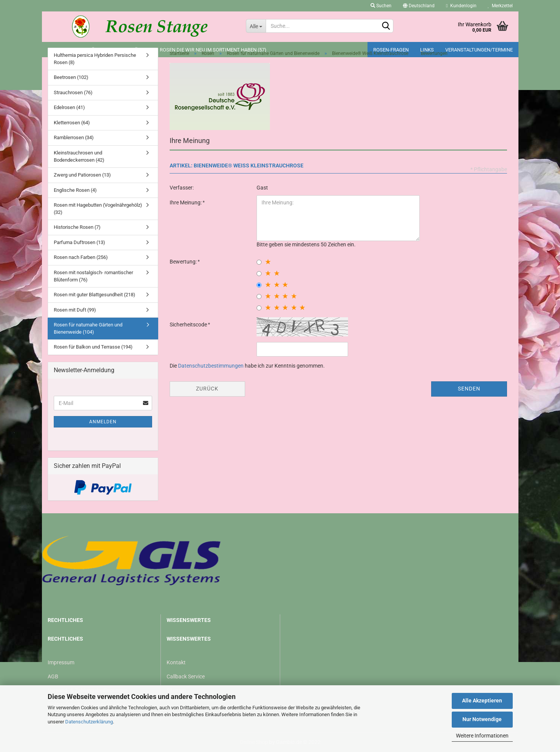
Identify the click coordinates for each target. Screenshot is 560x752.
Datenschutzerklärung (89, 722)
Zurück (207, 389)
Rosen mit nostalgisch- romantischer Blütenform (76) (93, 276)
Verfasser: (182, 188)
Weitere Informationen (482, 736)
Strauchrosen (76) (73, 92)
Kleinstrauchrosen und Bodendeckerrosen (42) (79, 156)
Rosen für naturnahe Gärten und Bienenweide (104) (88, 328)
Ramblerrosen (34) (74, 137)
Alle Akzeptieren (482, 701)
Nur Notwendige (482, 719)
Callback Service (186, 676)
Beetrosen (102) (71, 77)
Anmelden (103, 422)
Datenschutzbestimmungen (211, 366)
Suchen (381, 6)
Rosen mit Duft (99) (75, 310)
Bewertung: (184, 262)
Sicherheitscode (189, 325)
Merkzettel (500, 6)
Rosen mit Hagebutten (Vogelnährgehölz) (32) (98, 209)
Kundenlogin (461, 6)
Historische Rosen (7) (77, 227)
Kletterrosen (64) (72, 123)
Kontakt (176, 662)
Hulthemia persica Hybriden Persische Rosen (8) (95, 59)
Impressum (61, 662)
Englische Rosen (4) (75, 190)
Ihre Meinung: (186, 202)
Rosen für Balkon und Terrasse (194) (93, 347)
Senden (469, 389)
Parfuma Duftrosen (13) (79, 242)
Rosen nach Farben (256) (81, 257)
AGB (53, 676)
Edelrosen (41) (69, 107)
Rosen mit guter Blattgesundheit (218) (95, 295)
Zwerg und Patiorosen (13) (82, 175)
